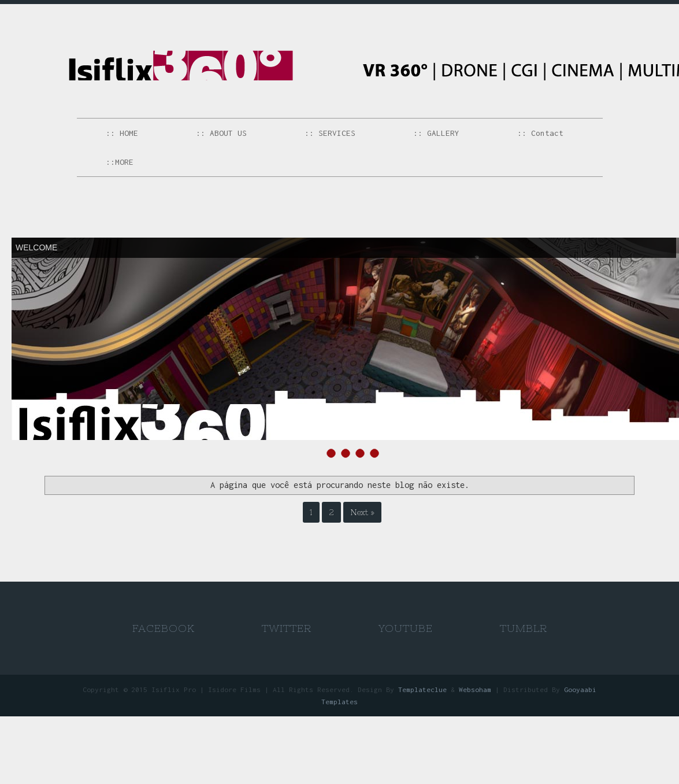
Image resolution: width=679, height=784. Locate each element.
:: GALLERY (436, 133)
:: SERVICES (330, 133)
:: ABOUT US (221, 133)
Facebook (164, 628)
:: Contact (540, 133)
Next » (362, 512)
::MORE (120, 162)
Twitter (287, 628)
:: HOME (122, 133)
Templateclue (422, 689)
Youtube (406, 628)
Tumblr (524, 628)
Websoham (475, 689)
